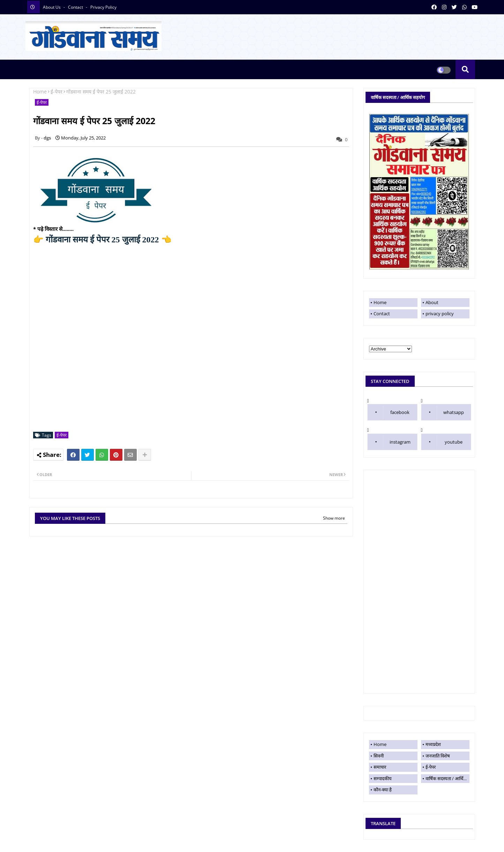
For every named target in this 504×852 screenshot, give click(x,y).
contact (76, 7)
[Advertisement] (419, 582)
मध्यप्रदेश (433, 744)
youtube (454, 442)
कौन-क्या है (383, 790)
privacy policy (103, 7)
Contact (382, 314)
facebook (400, 412)
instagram (400, 442)
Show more (334, 518)
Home (40, 92)
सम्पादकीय (383, 778)
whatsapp (454, 412)
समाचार (380, 767)
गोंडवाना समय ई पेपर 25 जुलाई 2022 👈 (102, 240)
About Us (52, 7)
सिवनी (379, 756)
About (432, 302)
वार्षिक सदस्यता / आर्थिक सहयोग (447, 778)
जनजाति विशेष (438, 756)
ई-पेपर (57, 92)
